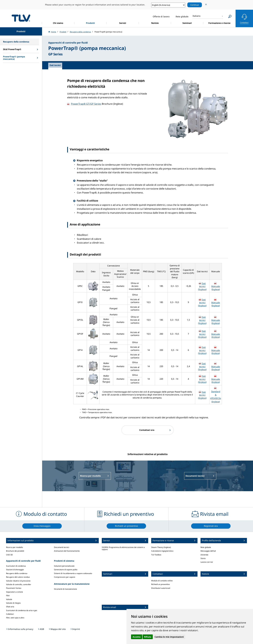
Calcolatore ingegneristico (162, 551)
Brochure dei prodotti (15, 551)
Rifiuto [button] (148, 637)
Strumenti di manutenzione (65, 589)
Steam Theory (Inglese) (161, 547)
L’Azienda (204, 555)
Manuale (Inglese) (216, 288)
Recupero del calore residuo (18, 577)
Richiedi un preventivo (160, 584)
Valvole (9, 599)
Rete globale (206, 547)
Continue (195, 5)
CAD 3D (9, 555)
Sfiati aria (10, 607)
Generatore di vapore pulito (66, 570)
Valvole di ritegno (13, 603)
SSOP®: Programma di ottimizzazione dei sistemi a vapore (123, 548)
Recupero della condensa (17, 573)
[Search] (230, 16)
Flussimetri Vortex (14, 588)
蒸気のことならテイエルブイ (21, 18)
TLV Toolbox (156, 555)
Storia (203, 558)
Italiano (196, 16)
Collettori (10, 614)
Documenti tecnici (62, 547)
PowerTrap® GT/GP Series (86, 104)
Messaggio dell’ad (208, 551)
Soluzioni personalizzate (64, 566)
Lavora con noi (207, 562)
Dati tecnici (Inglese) (202, 286)
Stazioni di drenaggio (15, 570)
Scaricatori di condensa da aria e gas (22, 610)
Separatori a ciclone (14, 592)
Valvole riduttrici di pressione (18, 581)
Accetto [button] (137, 637)
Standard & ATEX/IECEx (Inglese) (216, 397)
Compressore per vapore (65, 577)
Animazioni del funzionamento (67, 551)
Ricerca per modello (14, 547)
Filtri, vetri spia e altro (15, 618)
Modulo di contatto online (162, 581)
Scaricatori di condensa (16, 566)
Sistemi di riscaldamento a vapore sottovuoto (73, 573)
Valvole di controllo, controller (19, 584)
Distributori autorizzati (161, 588)
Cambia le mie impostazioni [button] (169, 637)
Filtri (8, 596)
